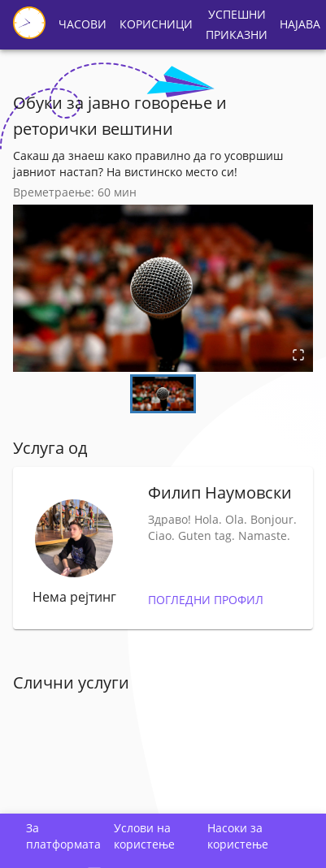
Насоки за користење (238, 836)
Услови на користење (144, 836)
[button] (163, 288)
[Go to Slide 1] (163, 394)
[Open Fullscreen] (298, 356)
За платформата (63, 836)
